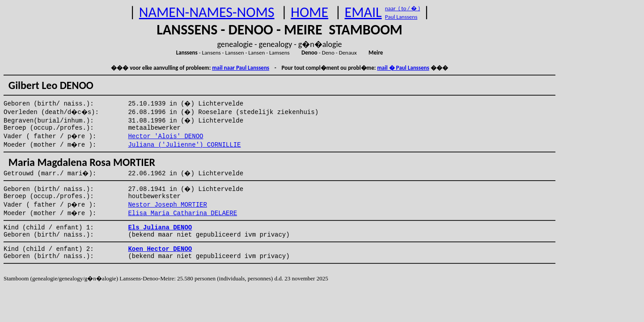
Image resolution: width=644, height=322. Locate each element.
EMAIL (363, 12)
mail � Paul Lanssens (403, 68)
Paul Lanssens (401, 17)
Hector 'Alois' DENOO (165, 136)
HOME (309, 12)
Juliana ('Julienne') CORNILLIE (184, 145)
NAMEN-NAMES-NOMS (207, 12)
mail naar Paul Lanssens (241, 68)
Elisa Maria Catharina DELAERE (182, 213)
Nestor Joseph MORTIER (167, 205)
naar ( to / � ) (402, 8)
